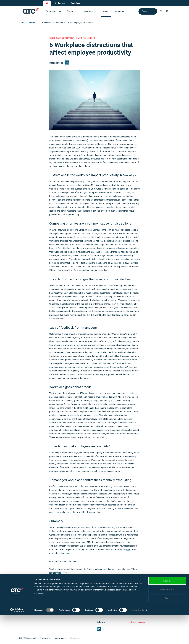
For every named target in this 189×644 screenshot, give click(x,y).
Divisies (100, 601)
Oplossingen (102, 595)
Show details (138, 639)
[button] (167, 11)
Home (22, 23)
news (67, 553)
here (128, 549)
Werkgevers (60, 3)
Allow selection (167, 618)
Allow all (167, 610)
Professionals (138, 590)
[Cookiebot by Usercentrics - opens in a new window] (17, 639)
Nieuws (32, 23)
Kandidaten (75, 3)
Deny (167, 627)
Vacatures (136, 595)
